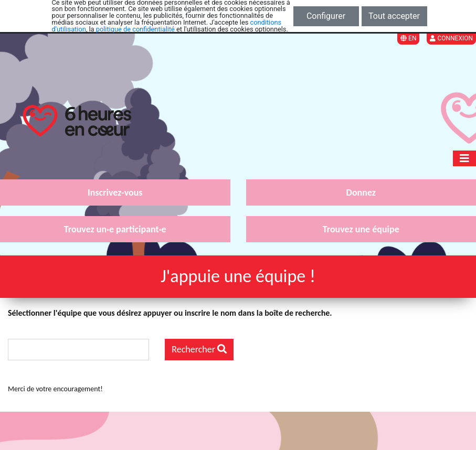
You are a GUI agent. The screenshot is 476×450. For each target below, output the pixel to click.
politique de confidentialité (135, 29)
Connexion (451, 38)
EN (408, 38)
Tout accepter (394, 16)
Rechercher (199, 349)
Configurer (326, 16)
